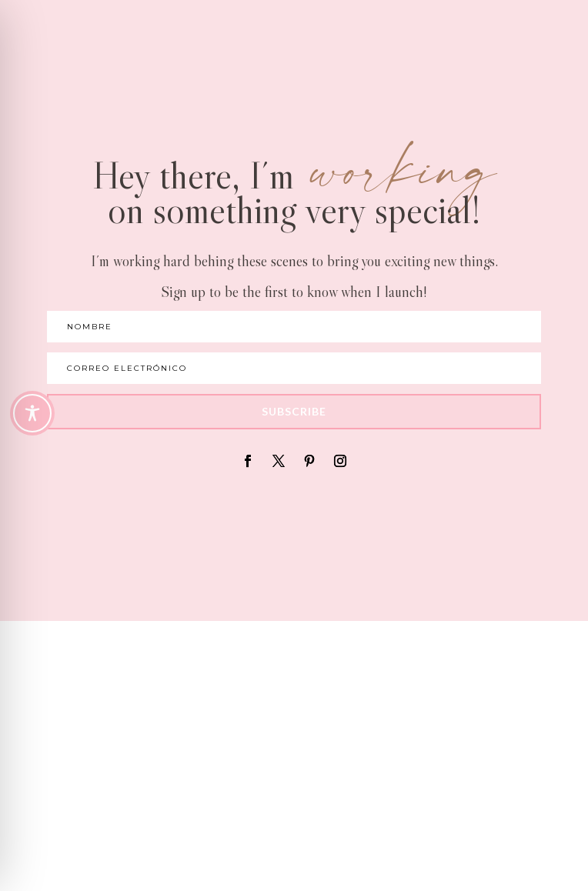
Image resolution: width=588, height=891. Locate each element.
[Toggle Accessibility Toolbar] (32, 413)
